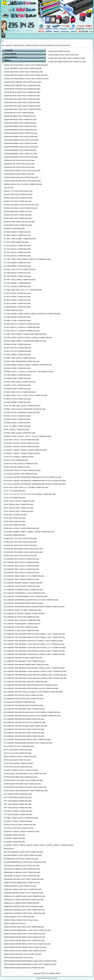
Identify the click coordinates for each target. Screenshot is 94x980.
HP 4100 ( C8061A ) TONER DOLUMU (17, 375)
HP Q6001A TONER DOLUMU (15, 838)
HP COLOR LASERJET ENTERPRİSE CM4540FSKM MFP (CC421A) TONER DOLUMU (35, 481)
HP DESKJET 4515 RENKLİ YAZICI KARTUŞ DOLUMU (23, 552)
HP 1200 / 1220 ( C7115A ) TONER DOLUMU (20, 270)
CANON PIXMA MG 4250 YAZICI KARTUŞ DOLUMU (22, 181)
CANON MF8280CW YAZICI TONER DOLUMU (20, 130)
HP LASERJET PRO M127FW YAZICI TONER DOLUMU (24, 699)
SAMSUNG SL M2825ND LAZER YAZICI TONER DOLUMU (25, 913)
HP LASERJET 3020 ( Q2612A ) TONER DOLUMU (21, 563)
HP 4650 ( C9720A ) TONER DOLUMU (17, 399)
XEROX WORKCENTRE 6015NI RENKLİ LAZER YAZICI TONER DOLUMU (30, 961)
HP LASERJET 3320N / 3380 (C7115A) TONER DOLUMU (24, 576)
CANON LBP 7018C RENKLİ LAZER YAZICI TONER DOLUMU (26, 65)
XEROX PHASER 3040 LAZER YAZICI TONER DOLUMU (24, 927)
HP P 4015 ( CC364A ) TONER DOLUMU (18, 811)
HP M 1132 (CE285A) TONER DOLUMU (18, 750)
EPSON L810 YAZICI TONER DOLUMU (18, 215)
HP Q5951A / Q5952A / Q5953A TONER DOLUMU (22, 832)
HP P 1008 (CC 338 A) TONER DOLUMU (18, 794)
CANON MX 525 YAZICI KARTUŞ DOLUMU (19, 164)
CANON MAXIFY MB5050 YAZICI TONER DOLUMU (22, 86)
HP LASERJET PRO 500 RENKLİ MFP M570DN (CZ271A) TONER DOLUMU (31, 685)
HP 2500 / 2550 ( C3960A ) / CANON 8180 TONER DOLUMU (25, 334)
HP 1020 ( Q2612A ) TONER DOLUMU (17, 256)
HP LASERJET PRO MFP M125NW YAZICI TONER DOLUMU (26, 726)
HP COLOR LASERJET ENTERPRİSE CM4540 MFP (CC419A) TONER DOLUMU (33, 477)
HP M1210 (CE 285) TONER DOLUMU (17, 760)
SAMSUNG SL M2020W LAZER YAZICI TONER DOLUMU (24, 910)
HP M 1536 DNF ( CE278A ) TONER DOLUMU (20, 757)
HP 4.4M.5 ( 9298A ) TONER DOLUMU (17, 368)
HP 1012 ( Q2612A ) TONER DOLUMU (17, 246)
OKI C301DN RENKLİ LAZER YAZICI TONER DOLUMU (23, 852)
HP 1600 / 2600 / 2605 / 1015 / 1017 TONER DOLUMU (23, 290)
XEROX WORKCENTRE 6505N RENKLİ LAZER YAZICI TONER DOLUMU (30, 964)
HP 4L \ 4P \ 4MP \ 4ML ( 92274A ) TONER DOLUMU (22, 406)
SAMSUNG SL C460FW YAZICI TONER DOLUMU (22, 903)
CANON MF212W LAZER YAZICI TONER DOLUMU (22, 99)
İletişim (8, 60)
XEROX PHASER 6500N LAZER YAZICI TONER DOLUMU (25, 934)
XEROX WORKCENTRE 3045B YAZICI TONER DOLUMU (24, 941)
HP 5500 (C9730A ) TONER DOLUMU (17, 423)
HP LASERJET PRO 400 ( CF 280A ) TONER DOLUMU (23, 658)
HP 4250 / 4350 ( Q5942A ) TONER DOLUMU (20, 382)
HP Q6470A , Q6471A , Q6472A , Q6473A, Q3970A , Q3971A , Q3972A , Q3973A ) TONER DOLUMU (39, 845)
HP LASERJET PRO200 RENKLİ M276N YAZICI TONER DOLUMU (27, 740)
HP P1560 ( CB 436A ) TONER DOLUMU (18, 815)
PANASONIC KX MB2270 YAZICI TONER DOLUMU (22, 869)
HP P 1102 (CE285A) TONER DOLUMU (18, 801)
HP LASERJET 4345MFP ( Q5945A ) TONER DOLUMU (23, 583)
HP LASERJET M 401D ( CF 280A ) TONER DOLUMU (23, 610)
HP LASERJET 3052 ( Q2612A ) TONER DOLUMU (21, 569)
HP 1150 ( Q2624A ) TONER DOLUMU (17, 263)
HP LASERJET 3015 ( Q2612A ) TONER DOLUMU (21, 559)
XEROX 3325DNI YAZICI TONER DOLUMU (19, 917)
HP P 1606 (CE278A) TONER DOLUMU (18, 808)
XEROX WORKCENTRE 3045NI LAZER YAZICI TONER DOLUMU (27, 944)
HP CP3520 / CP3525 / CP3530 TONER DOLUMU (21, 528)
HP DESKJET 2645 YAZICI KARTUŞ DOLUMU (20, 545)
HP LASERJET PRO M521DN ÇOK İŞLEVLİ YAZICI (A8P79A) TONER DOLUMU (32, 712)
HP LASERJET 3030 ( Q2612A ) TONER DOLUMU (21, 566)
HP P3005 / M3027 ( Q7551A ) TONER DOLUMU (21, 818)
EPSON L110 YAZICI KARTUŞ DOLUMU (18, 191)
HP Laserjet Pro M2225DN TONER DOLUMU (20, 702)
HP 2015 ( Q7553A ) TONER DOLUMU (17, 297)
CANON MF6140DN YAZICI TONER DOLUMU (20, 123)
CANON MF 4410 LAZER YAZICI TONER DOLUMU (22, 96)
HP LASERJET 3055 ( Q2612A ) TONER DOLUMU (21, 573)
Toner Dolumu (11, 54)
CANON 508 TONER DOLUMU (59, 52)
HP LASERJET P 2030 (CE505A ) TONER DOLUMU (22, 624)
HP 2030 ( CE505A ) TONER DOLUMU (17, 300)
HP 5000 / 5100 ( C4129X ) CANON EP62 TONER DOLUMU (25, 409)
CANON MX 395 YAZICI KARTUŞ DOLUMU (19, 161)
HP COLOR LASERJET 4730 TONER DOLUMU (21, 474)
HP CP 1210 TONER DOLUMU (15, 491)
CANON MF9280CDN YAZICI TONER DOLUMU (21, 133)
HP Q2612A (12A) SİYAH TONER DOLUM (19, 828)
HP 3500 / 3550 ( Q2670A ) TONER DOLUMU (20, 358)
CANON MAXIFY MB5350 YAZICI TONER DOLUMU (22, 89)
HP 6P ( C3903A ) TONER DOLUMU (16, 430)
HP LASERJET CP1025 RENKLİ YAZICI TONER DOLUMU (24, 593)
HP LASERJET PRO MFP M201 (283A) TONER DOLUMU (24, 733)
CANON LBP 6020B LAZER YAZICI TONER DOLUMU (67, 62)
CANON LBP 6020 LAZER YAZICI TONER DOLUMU (67, 58)
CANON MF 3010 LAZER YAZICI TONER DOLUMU (22, 92)
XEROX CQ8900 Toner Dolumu (15, 924)
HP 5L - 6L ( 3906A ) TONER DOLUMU (17, 426)
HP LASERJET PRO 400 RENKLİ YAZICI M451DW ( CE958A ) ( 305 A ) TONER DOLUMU (35, 675)
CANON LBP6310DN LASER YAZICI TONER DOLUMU (23, 72)
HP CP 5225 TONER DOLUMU (15, 525)
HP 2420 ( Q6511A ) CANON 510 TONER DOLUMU (22, 331)
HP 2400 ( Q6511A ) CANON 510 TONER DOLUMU (22, 324)
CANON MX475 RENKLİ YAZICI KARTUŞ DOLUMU (22, 171)
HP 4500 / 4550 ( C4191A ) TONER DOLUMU (20, 392)
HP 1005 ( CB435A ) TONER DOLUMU (17, 232)
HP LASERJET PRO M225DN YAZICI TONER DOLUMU (24, 706)
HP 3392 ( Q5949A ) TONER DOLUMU (17, 355)
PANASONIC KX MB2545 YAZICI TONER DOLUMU (22, 873)
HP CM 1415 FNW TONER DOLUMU (17, 467)
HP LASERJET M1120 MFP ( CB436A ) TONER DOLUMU (24, 614)
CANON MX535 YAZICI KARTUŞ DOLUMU (19, 174)
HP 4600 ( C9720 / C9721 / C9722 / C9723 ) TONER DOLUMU (26, 396)
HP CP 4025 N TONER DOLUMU (15, 515)
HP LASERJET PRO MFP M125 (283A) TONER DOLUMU (24, 719)
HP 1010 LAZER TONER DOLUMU (16, 242)
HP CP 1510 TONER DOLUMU (15, 498)
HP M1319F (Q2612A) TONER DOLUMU (18, 767)
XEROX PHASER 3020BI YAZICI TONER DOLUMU (22, 883)
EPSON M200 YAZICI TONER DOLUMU (18, 225)
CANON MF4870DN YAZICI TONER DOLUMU (20, 120)
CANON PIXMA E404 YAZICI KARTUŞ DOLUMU (21, 178)
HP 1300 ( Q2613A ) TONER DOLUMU (17, 273)
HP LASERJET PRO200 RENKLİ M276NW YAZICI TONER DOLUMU (28, 743)
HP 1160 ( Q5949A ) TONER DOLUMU (17, 266)
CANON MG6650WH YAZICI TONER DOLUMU (20, 154)
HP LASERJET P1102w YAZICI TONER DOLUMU (21, 631)
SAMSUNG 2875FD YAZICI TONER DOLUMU (20, 886)
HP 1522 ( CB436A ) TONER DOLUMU (17, 287)
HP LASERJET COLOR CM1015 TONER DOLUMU (22, 586)
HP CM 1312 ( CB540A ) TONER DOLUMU (19, 457)
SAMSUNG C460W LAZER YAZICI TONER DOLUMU (23, 890)
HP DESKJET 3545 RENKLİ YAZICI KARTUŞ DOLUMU (23, 549)
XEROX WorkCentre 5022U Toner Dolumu (19, 958)
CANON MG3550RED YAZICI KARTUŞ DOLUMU (21, 140)
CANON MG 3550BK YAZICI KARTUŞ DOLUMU (21, 137)
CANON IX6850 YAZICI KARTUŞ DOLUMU (63, 55)
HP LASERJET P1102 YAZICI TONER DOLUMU (21, 627)
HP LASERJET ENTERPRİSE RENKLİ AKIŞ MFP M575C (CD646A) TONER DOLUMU (34, 607)
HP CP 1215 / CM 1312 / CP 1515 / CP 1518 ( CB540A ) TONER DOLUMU (30, 494)
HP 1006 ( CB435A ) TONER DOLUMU (17, 235)
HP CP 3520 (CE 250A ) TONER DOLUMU (19, 505)
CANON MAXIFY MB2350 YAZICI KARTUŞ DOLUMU (23, 82)
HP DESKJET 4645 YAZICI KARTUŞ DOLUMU (20, 556)
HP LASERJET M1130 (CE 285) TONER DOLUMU (21, 617)
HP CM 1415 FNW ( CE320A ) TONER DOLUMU (21, 464)
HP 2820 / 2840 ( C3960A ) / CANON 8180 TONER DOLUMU (25, 341)
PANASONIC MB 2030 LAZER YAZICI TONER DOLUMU (24, 879)
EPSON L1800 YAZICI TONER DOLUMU (18, 198)
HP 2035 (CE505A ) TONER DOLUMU (17, 304)
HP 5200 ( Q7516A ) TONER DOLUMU (17, 416)
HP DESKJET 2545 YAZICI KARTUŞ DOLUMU (20, 542)
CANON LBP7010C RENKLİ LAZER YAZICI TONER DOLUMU (26, 75)
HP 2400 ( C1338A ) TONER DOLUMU (17, 321)
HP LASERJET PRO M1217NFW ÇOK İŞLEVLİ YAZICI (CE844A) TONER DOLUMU (33, 692)
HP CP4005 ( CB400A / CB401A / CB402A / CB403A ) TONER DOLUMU (29, 532)
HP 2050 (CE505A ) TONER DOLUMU (17, 307)
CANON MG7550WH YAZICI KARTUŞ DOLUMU (21, 157)
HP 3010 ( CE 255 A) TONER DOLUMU (18, 348)
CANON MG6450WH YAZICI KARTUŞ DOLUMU (21, 147)
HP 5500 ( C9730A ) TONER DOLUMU (17, 419)
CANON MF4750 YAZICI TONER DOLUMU (19, 113)
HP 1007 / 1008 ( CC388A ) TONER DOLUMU (20, 239)
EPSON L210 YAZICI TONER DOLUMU (18, 201)
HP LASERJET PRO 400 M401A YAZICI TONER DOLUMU (24, 661)
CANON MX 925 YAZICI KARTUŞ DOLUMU (19, 167)
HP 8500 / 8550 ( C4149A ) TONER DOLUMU (20, 433)
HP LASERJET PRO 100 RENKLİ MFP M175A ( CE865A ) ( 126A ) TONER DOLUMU (33, 641)
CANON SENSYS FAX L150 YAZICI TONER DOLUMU (23, 184)
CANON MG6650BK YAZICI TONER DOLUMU (20, 150)
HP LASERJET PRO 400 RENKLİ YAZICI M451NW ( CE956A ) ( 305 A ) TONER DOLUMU (35, 678)
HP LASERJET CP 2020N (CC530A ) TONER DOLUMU (23, 590)
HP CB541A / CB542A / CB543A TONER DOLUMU (22, 454)
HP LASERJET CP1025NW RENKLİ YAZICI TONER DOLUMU (26, 597)
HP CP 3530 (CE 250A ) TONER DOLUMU (19, 511)
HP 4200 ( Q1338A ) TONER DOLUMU (17, 379)
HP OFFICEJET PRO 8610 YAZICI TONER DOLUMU (23, 784)
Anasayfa (9, 50)
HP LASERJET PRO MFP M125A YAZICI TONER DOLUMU (25, 723)
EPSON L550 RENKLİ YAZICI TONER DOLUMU (21, 208)
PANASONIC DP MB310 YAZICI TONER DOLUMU (22, 866)
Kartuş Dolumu (11, 57)
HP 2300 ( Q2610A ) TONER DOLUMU (17, 317)
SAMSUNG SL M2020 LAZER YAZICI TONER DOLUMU (24, 907)
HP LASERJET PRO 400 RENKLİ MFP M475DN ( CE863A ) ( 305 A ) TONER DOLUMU (34, 668)
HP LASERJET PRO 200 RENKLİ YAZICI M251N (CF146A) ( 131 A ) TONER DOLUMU (34, 644)
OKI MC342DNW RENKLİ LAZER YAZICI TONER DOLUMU (25, 862)
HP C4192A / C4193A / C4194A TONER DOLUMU (21, 443)
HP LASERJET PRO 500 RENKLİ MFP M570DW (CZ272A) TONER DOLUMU (31, 689)
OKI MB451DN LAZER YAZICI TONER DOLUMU (21, 859)
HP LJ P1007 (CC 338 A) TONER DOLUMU (19, 746)
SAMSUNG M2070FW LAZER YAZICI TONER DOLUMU (24, 893)
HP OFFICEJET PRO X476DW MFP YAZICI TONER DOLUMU (26, 791)
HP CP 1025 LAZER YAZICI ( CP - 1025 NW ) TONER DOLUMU (26, 488)
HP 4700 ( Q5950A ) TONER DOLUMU (17, 402)
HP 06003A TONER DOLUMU (14, 229)
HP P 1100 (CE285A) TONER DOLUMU (18, 798)
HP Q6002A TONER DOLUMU (15, 842)
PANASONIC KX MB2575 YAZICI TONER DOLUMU (22, 876)
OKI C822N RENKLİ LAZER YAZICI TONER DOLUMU (23, 855)
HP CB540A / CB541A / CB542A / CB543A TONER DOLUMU (25, 450)
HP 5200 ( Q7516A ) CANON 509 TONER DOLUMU (22, 413)
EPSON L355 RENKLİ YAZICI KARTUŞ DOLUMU (21, 205)
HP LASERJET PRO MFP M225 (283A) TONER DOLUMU (24, 736)
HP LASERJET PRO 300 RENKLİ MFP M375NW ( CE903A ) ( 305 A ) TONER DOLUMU (34, 651)
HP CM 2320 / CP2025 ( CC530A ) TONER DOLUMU (22, 471)
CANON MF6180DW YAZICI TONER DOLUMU (20, 126)
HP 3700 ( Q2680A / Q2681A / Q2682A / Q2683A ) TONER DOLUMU (28, 365)
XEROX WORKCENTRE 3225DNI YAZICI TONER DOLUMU (25, 947)
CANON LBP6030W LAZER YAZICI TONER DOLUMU (23, 69)
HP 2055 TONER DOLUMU (13, 310)
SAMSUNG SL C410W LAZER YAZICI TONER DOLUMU (24, 900)
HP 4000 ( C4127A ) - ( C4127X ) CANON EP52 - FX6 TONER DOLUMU (29, 372)
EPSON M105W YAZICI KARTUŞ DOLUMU (19, 222)
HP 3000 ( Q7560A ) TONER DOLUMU (17, 344)
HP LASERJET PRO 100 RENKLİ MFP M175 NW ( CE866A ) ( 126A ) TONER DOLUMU (34, 634)
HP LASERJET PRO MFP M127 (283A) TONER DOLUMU (24, 729)
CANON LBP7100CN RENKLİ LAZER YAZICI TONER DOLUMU (26, 79)
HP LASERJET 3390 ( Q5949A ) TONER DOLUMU (21, 580)
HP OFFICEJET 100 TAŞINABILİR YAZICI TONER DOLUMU (25, 774)
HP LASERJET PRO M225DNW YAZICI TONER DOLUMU (24, 709)
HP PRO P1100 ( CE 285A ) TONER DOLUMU (20, 825)
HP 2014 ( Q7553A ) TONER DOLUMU (17, 293)
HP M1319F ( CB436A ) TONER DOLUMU (18, 763)
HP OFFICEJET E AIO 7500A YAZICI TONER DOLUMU (23, 781)
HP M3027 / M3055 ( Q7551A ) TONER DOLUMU (21, 770)
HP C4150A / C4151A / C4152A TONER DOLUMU (21, 440)
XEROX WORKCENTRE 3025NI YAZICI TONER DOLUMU (24, 937)
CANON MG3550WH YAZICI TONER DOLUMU (20, 144)
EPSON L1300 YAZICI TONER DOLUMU (18, 195)
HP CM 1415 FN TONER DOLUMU (16, 460)
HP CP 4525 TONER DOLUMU (15, 518)
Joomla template (41, 978)
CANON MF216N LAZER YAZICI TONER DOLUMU (22, 103)
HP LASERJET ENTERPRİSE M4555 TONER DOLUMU (23, 603)
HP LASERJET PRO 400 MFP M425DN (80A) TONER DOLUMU (26, 665)
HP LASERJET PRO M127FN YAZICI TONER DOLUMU (23, 695)
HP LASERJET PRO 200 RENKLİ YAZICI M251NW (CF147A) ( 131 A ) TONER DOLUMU (35, 648)
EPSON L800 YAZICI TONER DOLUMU (18, 212)
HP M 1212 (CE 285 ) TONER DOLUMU (18, 753)
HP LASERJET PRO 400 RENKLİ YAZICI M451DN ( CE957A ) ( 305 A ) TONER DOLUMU (35, 672)
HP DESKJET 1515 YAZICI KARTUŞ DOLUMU (20, 539)
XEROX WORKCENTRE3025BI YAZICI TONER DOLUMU (24, 968)
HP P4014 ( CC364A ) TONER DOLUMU (18, 821)
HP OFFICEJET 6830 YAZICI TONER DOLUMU (21, 777)
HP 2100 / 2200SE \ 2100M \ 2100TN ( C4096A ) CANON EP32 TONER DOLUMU (32, 314)
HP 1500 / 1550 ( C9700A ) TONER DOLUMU (20, 280)
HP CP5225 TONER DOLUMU (15, 535)
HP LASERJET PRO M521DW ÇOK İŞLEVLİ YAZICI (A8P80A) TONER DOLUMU (32, 716)
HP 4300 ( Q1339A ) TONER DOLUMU (17, 389)
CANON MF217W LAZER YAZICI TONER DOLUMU (22, 106)
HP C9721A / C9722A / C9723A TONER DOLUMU (21, 447)
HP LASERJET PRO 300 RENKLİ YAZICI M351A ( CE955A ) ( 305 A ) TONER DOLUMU (34, 654)
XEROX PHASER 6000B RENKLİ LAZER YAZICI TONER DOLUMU (28, 930)
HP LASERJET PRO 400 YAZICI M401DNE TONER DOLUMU (26, 682)
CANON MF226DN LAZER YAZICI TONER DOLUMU (22, 109)
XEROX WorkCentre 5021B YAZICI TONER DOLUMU (23, 954)
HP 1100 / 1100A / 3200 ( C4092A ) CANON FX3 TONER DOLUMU (27, 259)
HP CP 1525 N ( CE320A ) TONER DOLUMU (19, 501)
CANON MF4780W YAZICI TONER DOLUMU (20, 116)
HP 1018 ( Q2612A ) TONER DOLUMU (17, 253)
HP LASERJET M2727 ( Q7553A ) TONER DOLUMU (22, 620)
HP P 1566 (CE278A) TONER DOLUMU (18, 804)
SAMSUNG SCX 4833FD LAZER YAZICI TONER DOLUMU (25, 896)
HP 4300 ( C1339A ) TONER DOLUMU (17, 385)
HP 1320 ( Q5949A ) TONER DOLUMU (17, 276)
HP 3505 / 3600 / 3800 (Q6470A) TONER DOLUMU (22, 362)
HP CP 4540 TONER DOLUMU (15, 522)
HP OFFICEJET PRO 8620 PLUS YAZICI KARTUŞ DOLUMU (25, 787)
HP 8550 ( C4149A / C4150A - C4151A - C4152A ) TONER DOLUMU (28, 436)
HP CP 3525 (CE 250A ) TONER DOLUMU (19, 508)
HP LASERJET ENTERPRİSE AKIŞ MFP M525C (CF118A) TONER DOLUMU (31, 600)
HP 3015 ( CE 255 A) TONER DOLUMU (18, 351)
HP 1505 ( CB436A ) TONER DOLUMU (17, 283)
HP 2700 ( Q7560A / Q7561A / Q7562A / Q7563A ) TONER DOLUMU (28, 338)
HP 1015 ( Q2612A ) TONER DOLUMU (17, 249)
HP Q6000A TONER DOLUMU (15, 835)
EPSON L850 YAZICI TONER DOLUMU (18, 218)
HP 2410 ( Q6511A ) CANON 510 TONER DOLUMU (22, 327)
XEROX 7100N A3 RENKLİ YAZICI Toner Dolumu (21, 920)
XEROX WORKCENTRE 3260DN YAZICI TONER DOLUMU (25, 951)
